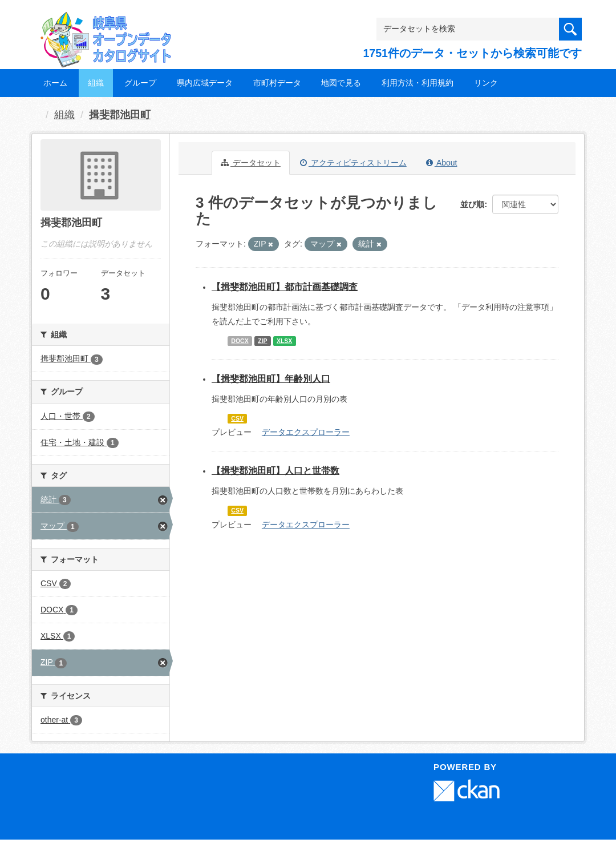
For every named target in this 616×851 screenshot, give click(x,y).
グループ (140, 83)
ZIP (262, 341)
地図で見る (341, 83)
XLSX (284, 341)
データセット (251, 163)
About (442, 163)
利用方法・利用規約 (418, 83)
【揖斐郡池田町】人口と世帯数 (275, 471)
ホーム (55, 83)
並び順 (472, 204)
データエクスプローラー (306, 432)
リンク (486, 83)
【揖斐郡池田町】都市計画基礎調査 (285, 287)
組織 (96, 83)
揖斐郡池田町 (120, 115)
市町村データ (277, 83)
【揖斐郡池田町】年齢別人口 (271, 379)
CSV (237, 418)
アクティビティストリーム (353, 163)
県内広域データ (205, 83)
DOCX (240, 341)
